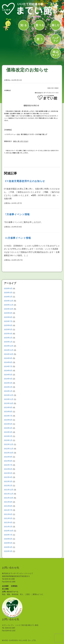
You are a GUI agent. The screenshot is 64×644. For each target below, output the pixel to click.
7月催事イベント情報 (17, 214)
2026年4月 (8, 288)
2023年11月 (9, 399)
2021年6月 (8, 514)
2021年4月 (8, 522)
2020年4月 (8, 547)
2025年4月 (8, 334)
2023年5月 (8, 424)
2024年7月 (8, 366)
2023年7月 (8, 416)
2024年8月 (8, 362)
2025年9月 (8, 313)
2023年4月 (8, 428)
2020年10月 (9, 531)
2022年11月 (9, 449)
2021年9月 (8, 502)
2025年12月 (9, 301)
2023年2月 (8, 436)
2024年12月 (9, 346)
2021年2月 (8, 527)
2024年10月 (9, 354)
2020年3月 (8, 551)
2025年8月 (8, 317)
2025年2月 (8, 338)
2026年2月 (8, 297)
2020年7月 (8, 535)
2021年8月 (8, 506)
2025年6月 (8, 325)
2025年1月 (8, 342)
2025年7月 (8, 321)
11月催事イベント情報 (18, 238)
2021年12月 (9, 490)
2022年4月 (8, 477)
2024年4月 (8, 379)
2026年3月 (8, 293)
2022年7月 (8, 465)
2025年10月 (9, 309)
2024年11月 (9, 350)
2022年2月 (8, 486)
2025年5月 (8, 329)
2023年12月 (9, 395)
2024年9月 (8, 358)
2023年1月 (8, 440)
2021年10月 (9, 498)
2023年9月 (8, 407)
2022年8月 (8, 461)
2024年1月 (8, 391)
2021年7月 (8, 510)
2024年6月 (8, 371)
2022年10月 (9, 453)
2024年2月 (8, 387)
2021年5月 (8, 518)
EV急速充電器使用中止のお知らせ (25, 181)
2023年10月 (9, 403)
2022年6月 (8, 469)
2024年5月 (8, 375)
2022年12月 (9, 444)
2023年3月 (8, 432)
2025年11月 (9, 305)
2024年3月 (8, 383)
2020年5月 (8, 543)
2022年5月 (8, 473)
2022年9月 (8, 457)
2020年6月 (8, 539)
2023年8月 (8, 412)
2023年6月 (8, 420)
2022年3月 (8, 481)
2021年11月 (9, 494)
